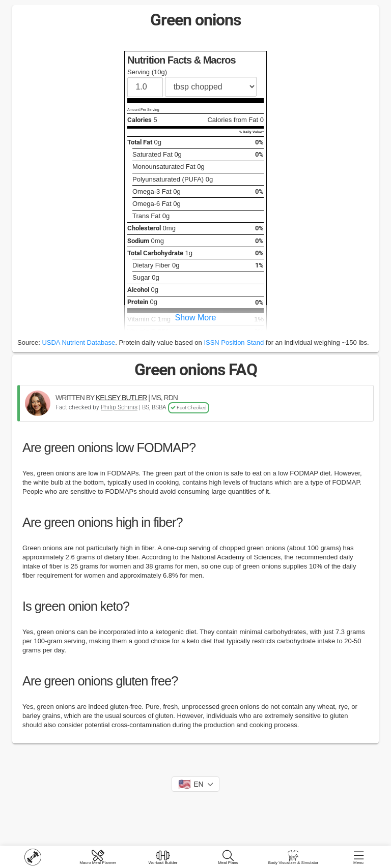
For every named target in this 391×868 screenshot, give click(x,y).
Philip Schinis (119, 407)
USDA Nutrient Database (78, 342)
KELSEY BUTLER (121, 398)
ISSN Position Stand (234, 342)
